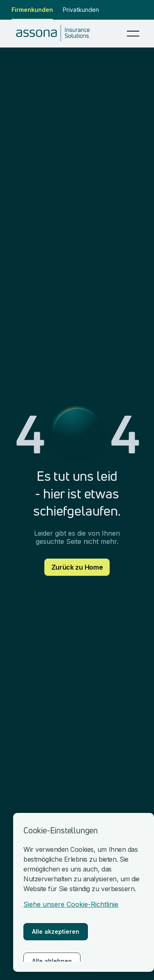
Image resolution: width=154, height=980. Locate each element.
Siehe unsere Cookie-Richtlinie (71, 904)
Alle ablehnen (52, 961)
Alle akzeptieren (56, 931)
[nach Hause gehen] (55, 34)
